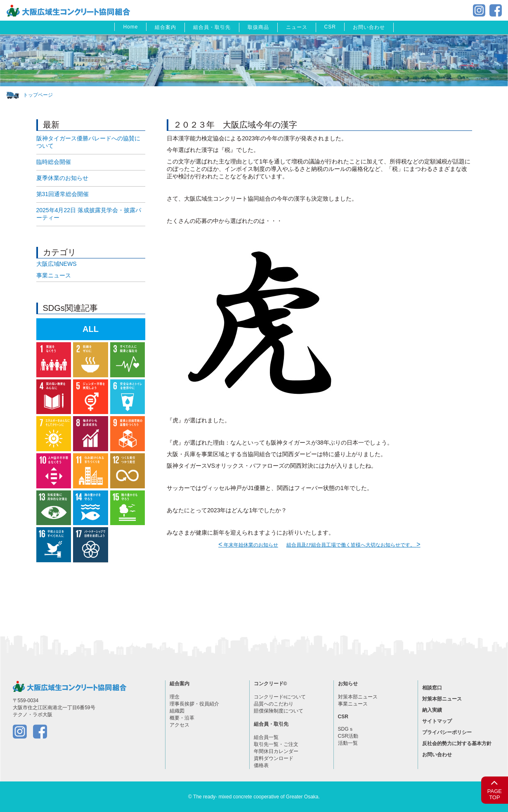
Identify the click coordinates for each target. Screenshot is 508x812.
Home (130, 27)
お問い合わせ (369, 27)
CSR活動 (348, 736)
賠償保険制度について (279, 711)
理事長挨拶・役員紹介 (194, 704)
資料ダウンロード (274, 758)
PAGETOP (495, 789)
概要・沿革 (182, 718)
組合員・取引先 (212, 27)
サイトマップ (437, 721)
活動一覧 (348, 743)
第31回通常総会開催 (63, 194)
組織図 (177, 711)
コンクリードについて (280, 697)
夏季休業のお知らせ (62, 178)
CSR (330, 27)
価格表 (261, 765)
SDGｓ (346, 729)
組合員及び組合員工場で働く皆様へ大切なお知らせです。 (353, 545)
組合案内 (165, 27)
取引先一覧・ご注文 (276, 744)
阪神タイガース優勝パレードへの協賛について (88, 142)
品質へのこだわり (274, 704)
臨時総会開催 (54, 162)
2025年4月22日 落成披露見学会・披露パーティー (89, 214)
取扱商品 (258, 27)
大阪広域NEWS (57, 264)
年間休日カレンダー (276, 751)
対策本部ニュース (358, 697)
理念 (175, 697)
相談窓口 (432, 688)
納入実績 (432, 710)
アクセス (180, 725)
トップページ (38, 95)
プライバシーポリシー (447, 732)
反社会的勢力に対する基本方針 (457, 743)
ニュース (297, 27)
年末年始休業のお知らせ (248, 545)
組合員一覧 (266, 737)
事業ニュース (54, 275)
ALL (91, 329)
